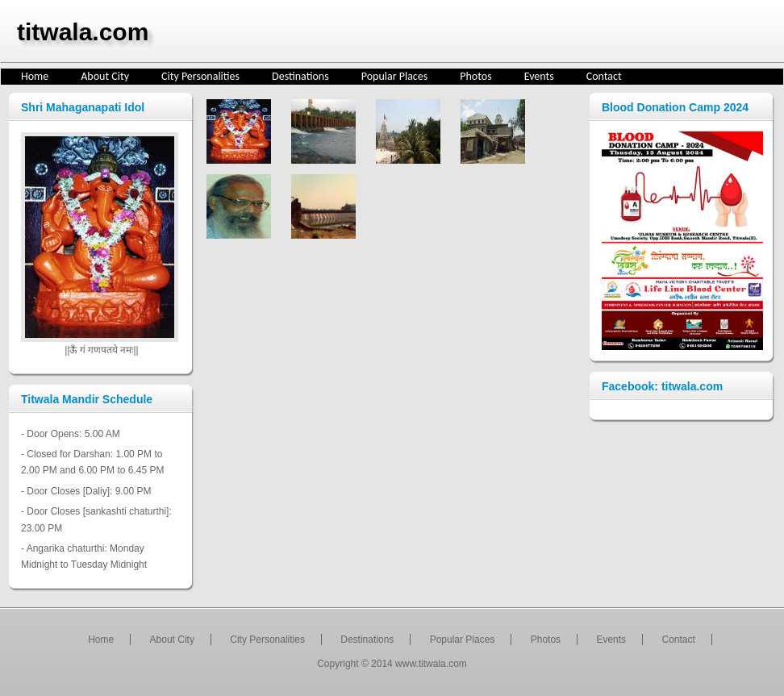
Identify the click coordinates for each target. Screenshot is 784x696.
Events (539, 76)
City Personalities (200, 76)
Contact (604, 76)
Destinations (300, 76)
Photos (475, 76)
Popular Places (395, 76)
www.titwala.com (431, 664)
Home (35, 76)
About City (105, 76)
